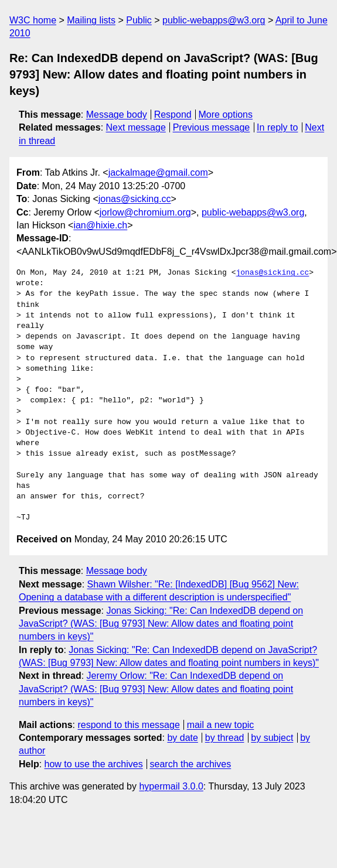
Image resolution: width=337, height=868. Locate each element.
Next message (136, 127)
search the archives (191, 764)
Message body (117, 115)
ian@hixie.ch (100, 225)
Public (139, 20)
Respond (173, 115)
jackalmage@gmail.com (158, 172)
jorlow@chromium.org (145, 212)
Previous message (212, 127)
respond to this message (128, 725)
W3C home (33, 20)
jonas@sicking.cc (135, 199)
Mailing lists (91, 20)
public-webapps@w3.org (214, 20)
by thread (225, 738)
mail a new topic (221, 725)
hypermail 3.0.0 (171, 786)
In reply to (277, 127)
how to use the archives (94, 764)
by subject (272, 738)
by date (182, 738)
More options (226, 115)
